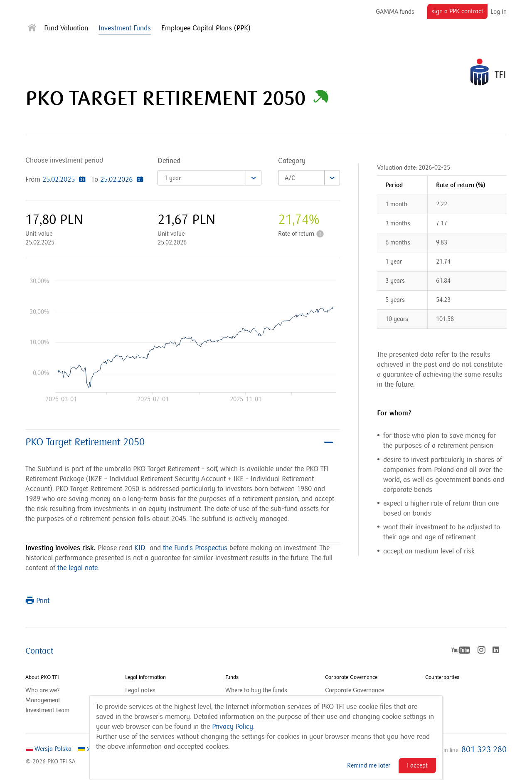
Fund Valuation (66, 28)
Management (43, 700)
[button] (321, 99)
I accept (417, 765)
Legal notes (140, 690)
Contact (39, 651)
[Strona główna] (32, 29)
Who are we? (43, 690)
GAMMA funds (395, 12)
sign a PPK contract (459, 13)
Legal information (145, 677)
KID (140, 548)
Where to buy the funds (256, 690)
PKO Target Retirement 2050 (179, 442)
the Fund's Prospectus (195, 548)
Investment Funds (125, 28)
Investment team (47, 710)
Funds (232, 677)
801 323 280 (484, 750)
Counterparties (442, 677)
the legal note (78, 568)
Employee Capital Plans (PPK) (206, 28)
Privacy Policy (233, 727)
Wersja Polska (49, 749)
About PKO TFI (42, 677)
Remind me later (369, 765)
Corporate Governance (351, 677)
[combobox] (209, 178)
